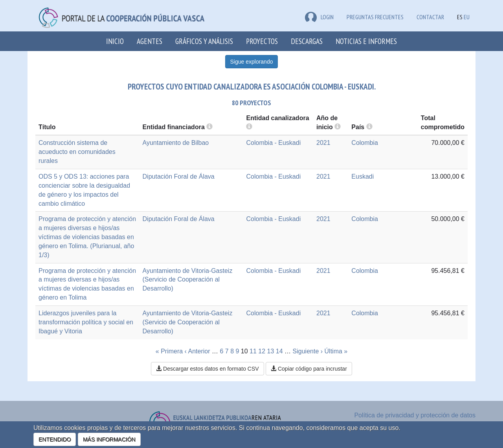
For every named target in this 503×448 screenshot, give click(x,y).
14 (279, 351)
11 (253, 351)
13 (271, 351)
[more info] (338, 127)
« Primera (169, 351)
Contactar (430, 17)
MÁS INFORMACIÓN (109, 439)
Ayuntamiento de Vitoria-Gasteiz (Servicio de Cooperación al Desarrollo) (188, 280)
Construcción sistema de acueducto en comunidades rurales (77, 152)
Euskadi (363, 176)
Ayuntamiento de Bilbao (176, 143)
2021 (323, 143)
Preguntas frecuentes (375, 17)
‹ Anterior (197, 351)
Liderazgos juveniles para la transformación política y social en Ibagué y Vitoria (86, 322)
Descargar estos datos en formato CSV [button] (207, 369)
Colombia (365, 143)
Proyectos (262, 41)
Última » (336, 351)
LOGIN (319, 17)
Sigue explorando (252, 62)
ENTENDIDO (55, 439)
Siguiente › (308, 351)
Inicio (115, 41)
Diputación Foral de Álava (179, 176)
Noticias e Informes (366, 41)
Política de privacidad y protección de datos (415, 415)
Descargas (307, 41)
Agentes (150, 41)
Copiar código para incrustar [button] (309, 369)
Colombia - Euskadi (273, 143)
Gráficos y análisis (204, 41)
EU (467, 17)
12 (262, 351)
